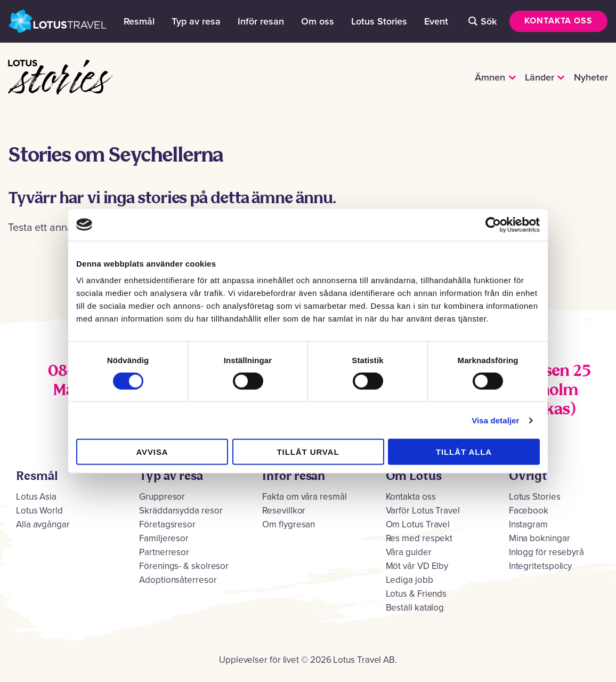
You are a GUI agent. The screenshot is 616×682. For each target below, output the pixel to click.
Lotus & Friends (416, 594)
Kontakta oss (558, 21)
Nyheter (591, 77)
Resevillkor (284, 511)
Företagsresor (167, 524)
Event (436, 21)
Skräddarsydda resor (181, 511)
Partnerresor (164, 552)
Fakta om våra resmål (304, 497)
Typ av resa (196, 21)
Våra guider (409, 552)
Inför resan (261, 21)
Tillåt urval (308, 452)
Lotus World (39, 511)
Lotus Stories (379, 21)
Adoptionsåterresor (178, 580)
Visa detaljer (495, 420)
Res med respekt (419, 538)
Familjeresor (164, 538)
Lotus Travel (58, 21)
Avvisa (152, 452)
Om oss (318, 21)
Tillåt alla (464, 452)
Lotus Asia (36, 497)
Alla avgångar (43, 524)
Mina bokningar (540, 538)
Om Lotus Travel (418, 524)
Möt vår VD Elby (417, 566)
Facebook (529, 511)
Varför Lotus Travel (423, 511)
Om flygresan (289, 524)
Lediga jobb (410, 580)
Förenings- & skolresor (184, 566)
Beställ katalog (415, 608)
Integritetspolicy (540, 566)
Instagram (528, 524)
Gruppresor (162, 497)
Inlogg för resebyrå (546, 552)
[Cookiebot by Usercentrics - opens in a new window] (493, 224)
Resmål (139, 21)
